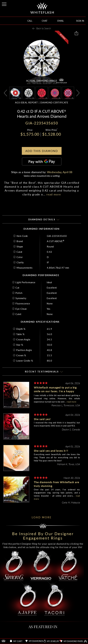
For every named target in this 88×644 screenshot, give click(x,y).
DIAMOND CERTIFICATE (54, 102)
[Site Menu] (4, 4)
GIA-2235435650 (57, 236)
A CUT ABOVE (56, 241)
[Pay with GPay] (42, 161)
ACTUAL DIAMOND (42, 81)
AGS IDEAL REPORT (26, 102)
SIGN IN (80, 21)
